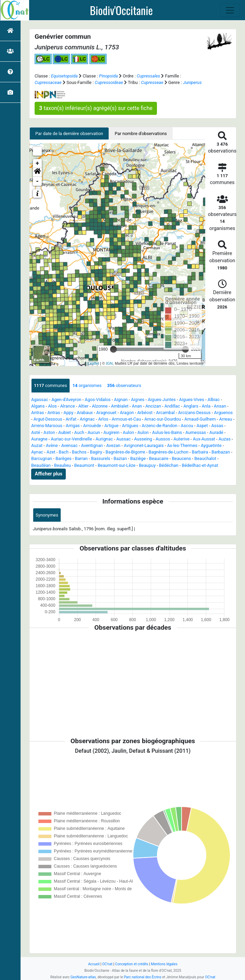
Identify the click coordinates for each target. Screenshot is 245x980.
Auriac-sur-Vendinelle (71, 439)
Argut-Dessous (48, 419)
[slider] (113, 349)
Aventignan (92, 445)
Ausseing (143, 439)
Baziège (138, 458)
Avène (52, 445)
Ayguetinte (211, 445)
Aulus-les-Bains (167, 432)
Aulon (128, 432)
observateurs (124, 385)
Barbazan (221, 452)
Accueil (94, 964)
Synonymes (47, 515)
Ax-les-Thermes (182, 445)
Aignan (121, 400)
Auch (79, 432)
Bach (64, 452)
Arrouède (92, 426)
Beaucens (181, 458)
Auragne (39, 439)
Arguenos (224, 413)
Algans (38, 406)
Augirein (112, 432)
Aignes (138, 400)
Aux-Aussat (204, 439)
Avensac (69, 445)
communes (51, 385)
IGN (109, 363)
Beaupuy (147, 465)
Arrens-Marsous (47, 426)
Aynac (37, 452)
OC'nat (107, 964)
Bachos (79, 452)
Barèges (64, 458)
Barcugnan (42, 458)
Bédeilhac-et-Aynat (200, 465)
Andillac (172, 406)
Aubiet (65, 432)
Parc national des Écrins (142, 977)
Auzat (37, 445)
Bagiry (96, 452)
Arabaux (85, 413)
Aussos (163, 439)
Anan (137, 406)
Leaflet (93, 363)
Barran (81, 458)
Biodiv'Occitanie (121, 10)
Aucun (94, 432)
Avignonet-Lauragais (144, 445)
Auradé (216, 432)
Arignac (87, 419)
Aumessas (196, 432)
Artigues (130, 426)
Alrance (67, 406)
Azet (51, 452)
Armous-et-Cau (126, 419)
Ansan (220, 406)
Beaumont (84, 465)
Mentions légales (164, 964)
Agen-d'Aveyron (66, 400)
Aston (49, 432)
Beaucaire (159, 458)
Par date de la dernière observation (69, 134)
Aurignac (104, 439)
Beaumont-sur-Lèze (117, 465)
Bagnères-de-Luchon (168, 452)
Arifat (71, 419)
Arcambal (165, 413)
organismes (87, 385)
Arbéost (145, 413)
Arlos (103, 419)
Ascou (187, 426)
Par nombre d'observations (141, 134)
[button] (37, 172)
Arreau (226, 419)
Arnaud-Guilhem (200, 419)
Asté (36, 432)
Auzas (225, 439)
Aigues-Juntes (162, 400)
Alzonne (100, 406)
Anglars (191, 406)
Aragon (127, 413)
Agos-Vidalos (97, 400)
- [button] (38, 181)
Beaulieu (63, 465)
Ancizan (153, 406)
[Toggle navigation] (230, 10)
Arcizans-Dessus (194, 413)
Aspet (202, 426)
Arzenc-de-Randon (160, 426)
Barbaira (200, 452)
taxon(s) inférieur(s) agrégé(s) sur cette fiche (96, 108)
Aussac (123, 439)
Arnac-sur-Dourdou (163, 419)
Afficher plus (49, 474)
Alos (52, 406)
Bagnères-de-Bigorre (125, 452)
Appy (68, 413)
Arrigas (73, 426)
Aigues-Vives (192, 400)
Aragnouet (106, 413)
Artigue (112, 426)
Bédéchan (169, 465)
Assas (217, 426)
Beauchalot (205, 458)
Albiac (214, 400)
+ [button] (38, 164)
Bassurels (101, 458)
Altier (83, 406)
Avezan (113, 445)
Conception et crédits (132, 964)
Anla (206, 406)
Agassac (40, 400)
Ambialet (120, 406)
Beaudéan (41, 465)
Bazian (120, 458)
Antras (38, 413)
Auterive (181, 439)
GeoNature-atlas (83, 977)
